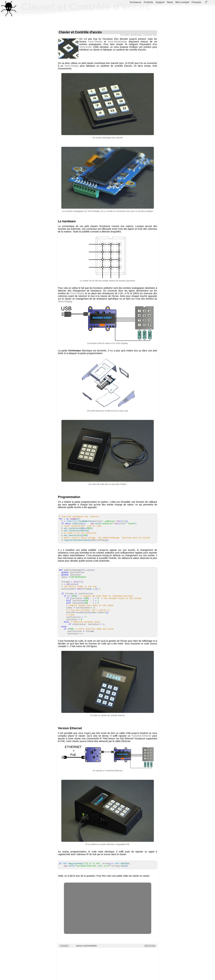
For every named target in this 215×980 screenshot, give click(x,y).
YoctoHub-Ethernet (141, 736)
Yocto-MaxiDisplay (117, 42)
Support (160, 2)
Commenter (64, 946)
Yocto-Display (95, 42)
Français (197, 2)
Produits (148, 2)
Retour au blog (150, 946)
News (170, 2)
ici (68, 646)
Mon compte (182, 2)
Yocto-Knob (85, 47)
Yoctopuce (135, 2)
